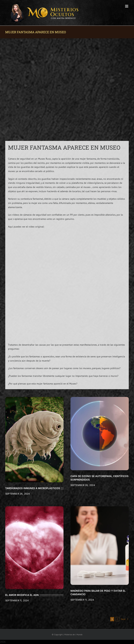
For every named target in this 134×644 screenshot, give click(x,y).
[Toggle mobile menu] (127, 6)
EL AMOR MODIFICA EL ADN (22, 595)
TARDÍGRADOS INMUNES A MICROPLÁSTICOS (33, 488)
